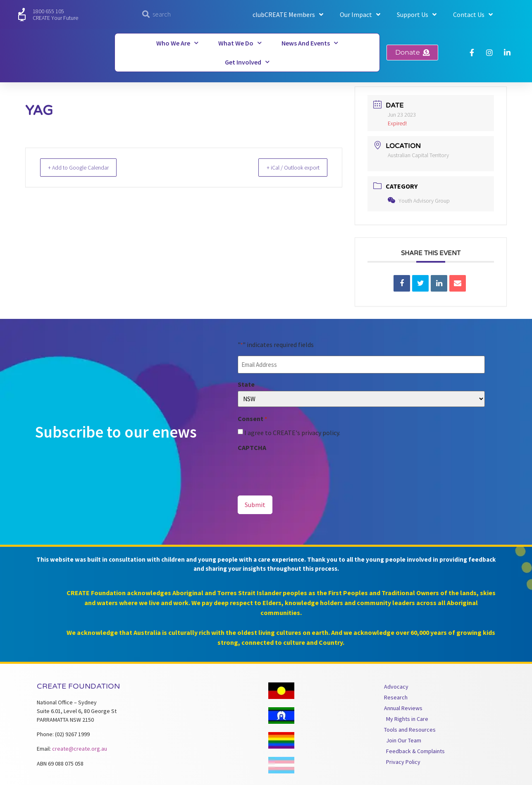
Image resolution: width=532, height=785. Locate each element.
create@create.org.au (80, 747)
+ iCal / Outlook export (287, 167)
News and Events (310, 43)
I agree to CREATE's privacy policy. (292, 431)
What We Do (240, 43)
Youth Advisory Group (419, 201)
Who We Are (177, 43)
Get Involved (247, 62)
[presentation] (301, 469)
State (246, 383)
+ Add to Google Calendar (85, 167)
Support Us (417, 14)
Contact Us (473, 14)
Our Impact (360, 14)
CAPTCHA (252, 446)
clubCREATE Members (288, 14)
